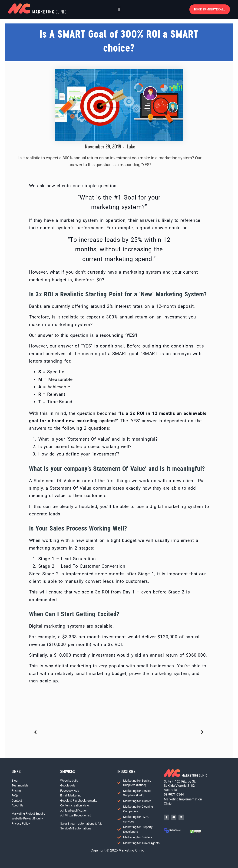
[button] (119, 9)
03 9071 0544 (174, 794)
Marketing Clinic (131, 850)
